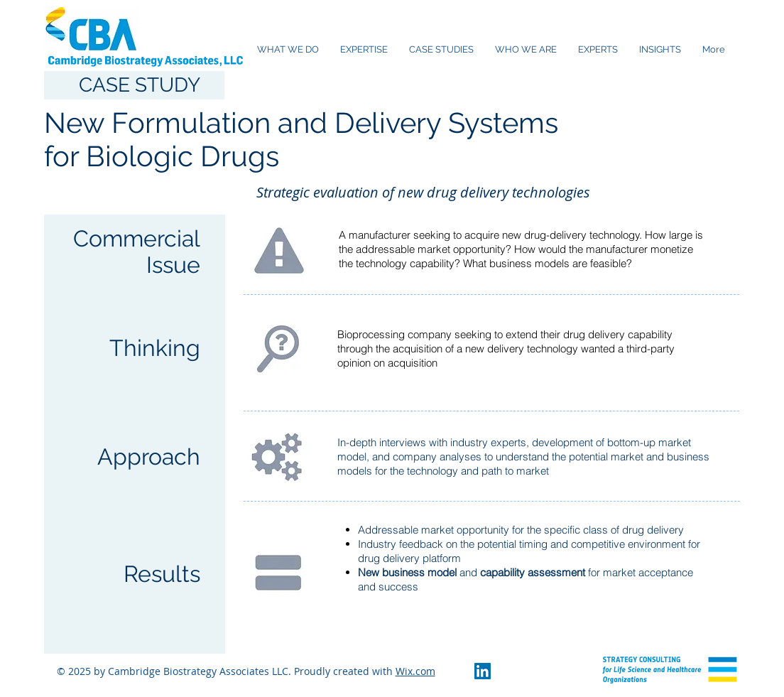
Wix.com (415, 671)
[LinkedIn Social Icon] (483, 671)
